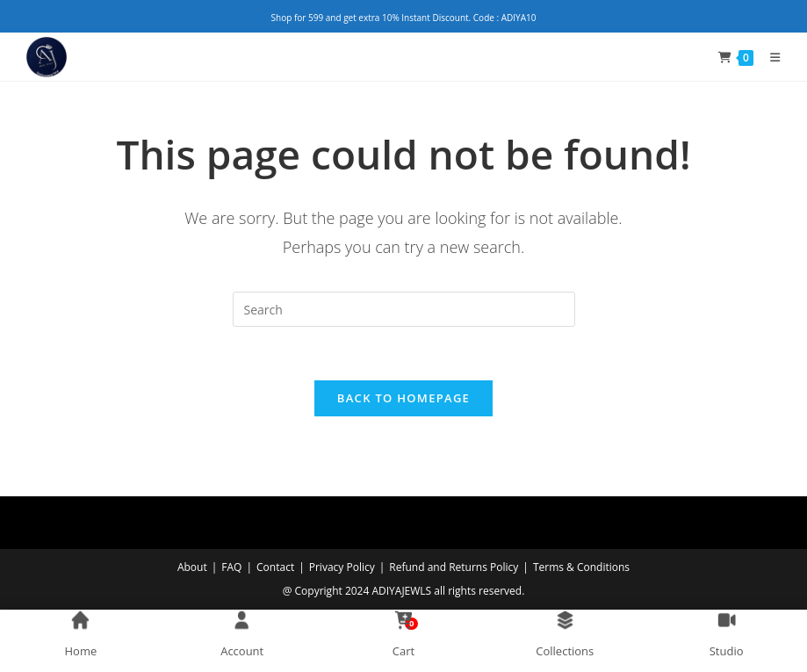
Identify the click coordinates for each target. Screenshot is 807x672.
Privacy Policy (342, 567)
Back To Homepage (403, 398)
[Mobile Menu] (769, 57)
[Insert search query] (404, 309)
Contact (275, 567)
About (192, 567)
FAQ (231, 567)
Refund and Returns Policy (454, 567)
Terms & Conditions (581, 567)
